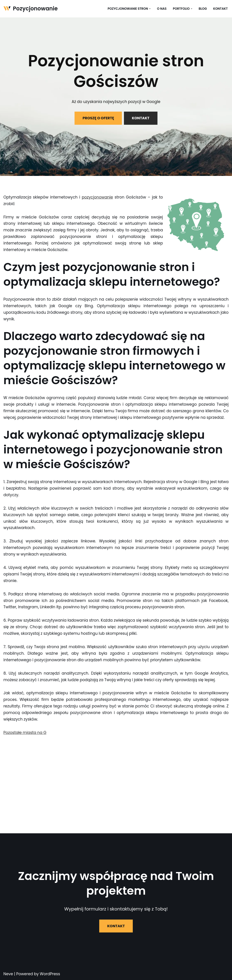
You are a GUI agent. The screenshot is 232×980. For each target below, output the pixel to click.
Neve (8, 974)
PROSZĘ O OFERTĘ (98, 118)
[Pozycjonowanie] (31, 9)
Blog (203, 9)
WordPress (50, 974)
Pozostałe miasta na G (25, 733)
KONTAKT (141, 118)
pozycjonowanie (97, 197)
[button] (150, 9)
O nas (162, 9)
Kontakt (220, 9)
